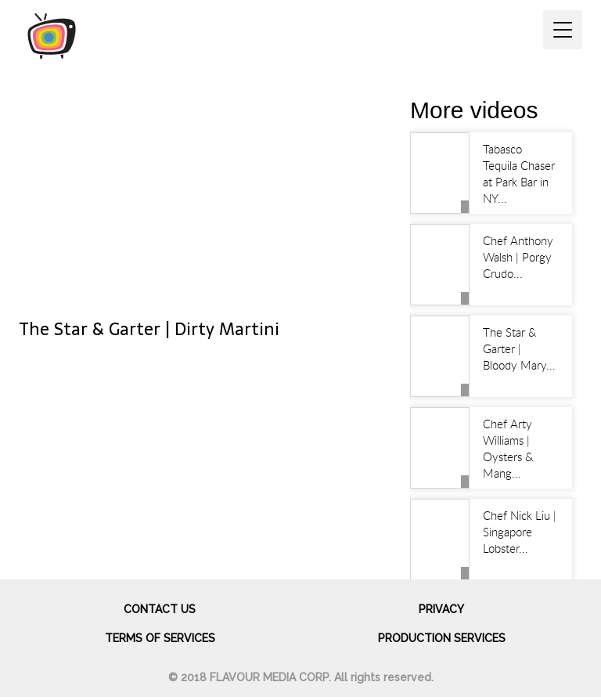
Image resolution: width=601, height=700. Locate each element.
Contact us (160, 609)
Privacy (441, 609)
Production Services (442, 638)
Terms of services (160, 638)
